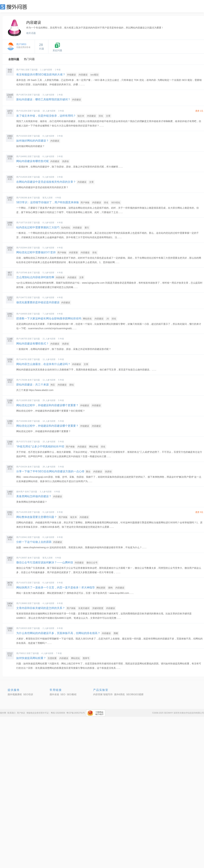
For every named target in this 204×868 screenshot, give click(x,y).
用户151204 (22, 111)
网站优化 (76, 658)
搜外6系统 (120, 694)
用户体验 (85, 203)
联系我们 (12, 713)
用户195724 (22, 95)
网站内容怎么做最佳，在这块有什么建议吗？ (43, 364)
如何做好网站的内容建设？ (33, 141)
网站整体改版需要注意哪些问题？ (37, 517)
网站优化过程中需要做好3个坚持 (36, 252)
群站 (72, 385)
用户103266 (22, 421)
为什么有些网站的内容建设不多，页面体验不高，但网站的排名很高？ (58, 633)
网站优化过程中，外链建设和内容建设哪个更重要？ (47, 405)
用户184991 (22, 156)
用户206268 (22, 198)
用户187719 (22, 223)
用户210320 (22, 136)
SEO (14, 7)
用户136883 (22, 603)
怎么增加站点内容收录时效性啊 (35, 277)
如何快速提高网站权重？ (31, 658)
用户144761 (22, 359)
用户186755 (22, 339)
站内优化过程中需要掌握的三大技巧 (38, 227)
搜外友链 (54, 694)
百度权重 (52, 658)
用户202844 (22, 248)
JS (108, 319)
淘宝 (53, 385)
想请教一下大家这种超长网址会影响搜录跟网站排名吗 (49, 318)
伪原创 (65, 161)
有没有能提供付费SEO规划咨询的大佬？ (41, 75)
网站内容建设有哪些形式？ (33, 344)
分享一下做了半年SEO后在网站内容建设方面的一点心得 (50, 471)
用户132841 (22, 537)
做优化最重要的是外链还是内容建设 (38, 302)
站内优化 (66, 228)
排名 (101, 116)
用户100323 (22, 628)
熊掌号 (86, 658)
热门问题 (29, 59)
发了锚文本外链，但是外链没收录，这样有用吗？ (46, 116)
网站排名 (87, 319)
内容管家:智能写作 (103, 694)
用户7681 (21, 70)
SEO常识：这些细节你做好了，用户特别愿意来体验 (48, 202)
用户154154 (22, 467)
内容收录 (60, 277)
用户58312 (21, 653)
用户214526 (22, 177)
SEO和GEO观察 (135, 694)
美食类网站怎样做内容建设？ (34, 496)
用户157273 (22, 442)
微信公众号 (92, 563)
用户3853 (21, 44)
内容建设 (83, 75)
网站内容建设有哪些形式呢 (33, 161)
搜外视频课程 (15, 694)
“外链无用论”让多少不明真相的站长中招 (40, 446)
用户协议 (21, 713)
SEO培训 (28, 694)
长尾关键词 (84, 608)
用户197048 (22, 273)
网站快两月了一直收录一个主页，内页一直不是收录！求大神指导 (56, 588)
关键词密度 (98, 608)
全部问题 (14, 59)
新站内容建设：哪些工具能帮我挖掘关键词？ (43, 99)
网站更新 (101, 588)
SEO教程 (72, 694)
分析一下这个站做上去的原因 (34, 542)
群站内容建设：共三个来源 (33, 385)
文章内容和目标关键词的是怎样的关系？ (41, 608)
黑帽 (116, 633)
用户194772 (22, 298)
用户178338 (22, 380)
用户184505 (22, 314)
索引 (87, 228)
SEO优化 (116, 203)
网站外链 (94, 447)
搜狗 (110, 588)
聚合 (88, 472)
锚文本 (81, 116)
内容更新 (73, 253)
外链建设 (71, 75)
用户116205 (22, 400)
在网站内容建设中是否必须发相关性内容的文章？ (46, 182)
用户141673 (22, 583)
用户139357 (22, 558)
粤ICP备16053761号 (76, 713)
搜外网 (3, 713)
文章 (108, 116)
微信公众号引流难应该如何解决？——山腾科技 (45, 562)
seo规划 (94, 75)
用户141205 (22, 512)
